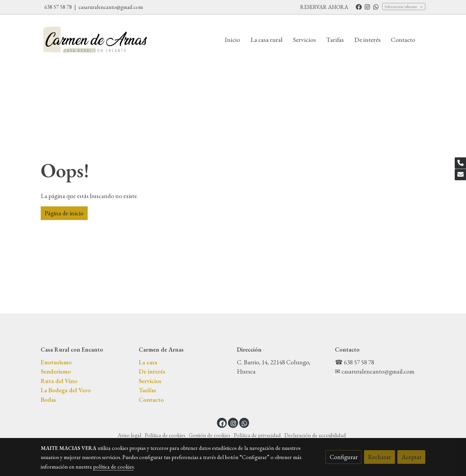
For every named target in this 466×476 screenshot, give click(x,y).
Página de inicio (64, 213)
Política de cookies (165, 435)
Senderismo (56, 371)
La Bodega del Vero (66, 390)
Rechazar (379, 457)
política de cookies (113, 467)
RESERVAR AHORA (324, 7)
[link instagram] (367, 7)
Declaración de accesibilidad (315, 435)
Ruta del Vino (59, 381)
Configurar (344, 457)
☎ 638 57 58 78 (355, 362)
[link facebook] (359, 7)
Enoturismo (56, 362)
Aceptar (411, 457)
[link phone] (460, 163)
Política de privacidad (257, 435)
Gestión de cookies (209, 435)
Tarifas (147, 390)
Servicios (150, 381)
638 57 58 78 (59, 7)
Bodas (48, 400)
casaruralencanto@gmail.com (111, 7)
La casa (148, 362)
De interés (152, 371)
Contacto (151, 400)
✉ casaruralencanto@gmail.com (375, 371)
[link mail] (460, 175)
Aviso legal (129, 435)
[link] (95, 40)
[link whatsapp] (376, 7)
